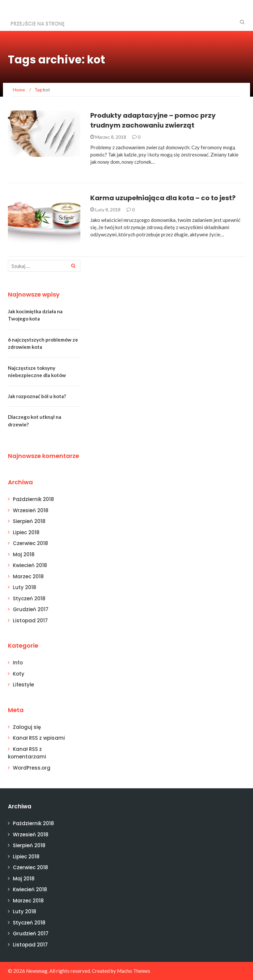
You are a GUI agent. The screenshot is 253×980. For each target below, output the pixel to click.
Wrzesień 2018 (31, 510)
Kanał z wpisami (39, 738)
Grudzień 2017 (31, 609)
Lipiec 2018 (26, 532)
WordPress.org (32, 768)
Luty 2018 (25, 587)
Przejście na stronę (38, 24)
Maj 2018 (24, 554)
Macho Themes (134, 971)
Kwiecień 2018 (30, 565)
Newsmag (37, 971)
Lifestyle (23, 685)
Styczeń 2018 (29, 598)
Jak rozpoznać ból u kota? (37, 396)
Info (18, 663)
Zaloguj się (27, 727)
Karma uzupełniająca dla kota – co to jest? (163, 198)
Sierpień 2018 (29, 521)
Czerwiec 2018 (30, 543)
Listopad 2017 (30, 621)
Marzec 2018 (28, 576)
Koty (19, 674)
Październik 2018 (33, 499)
